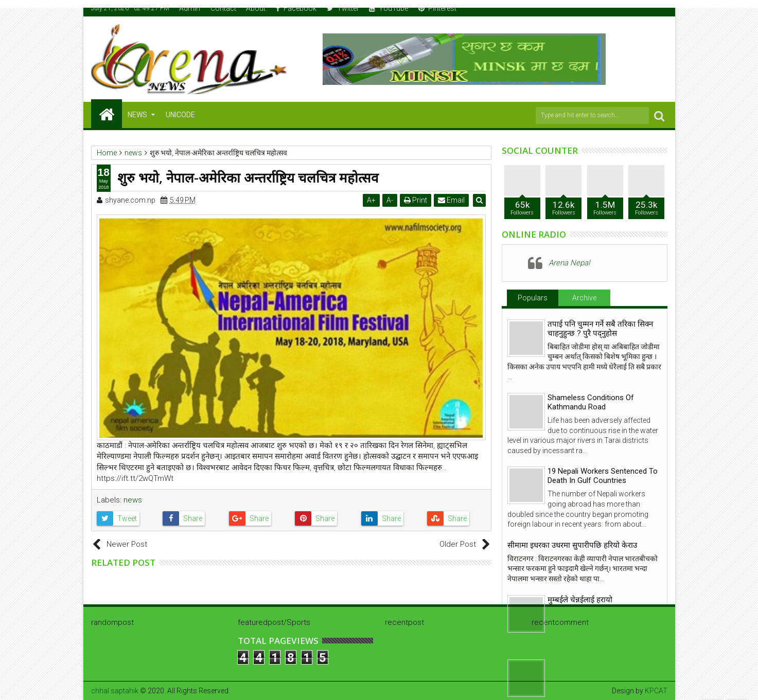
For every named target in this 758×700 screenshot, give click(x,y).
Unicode (180, 115)
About (256, 8)
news (133, 500)
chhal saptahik (115, 691)
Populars (533, 298)
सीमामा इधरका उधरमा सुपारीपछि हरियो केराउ (572, 545)
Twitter (343, 8)
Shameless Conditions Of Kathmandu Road (591, 402)
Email (452, 200)
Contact (223, 8)
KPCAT (656, 691)
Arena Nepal (569, 263)
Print (416, 200)
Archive (584, 298)
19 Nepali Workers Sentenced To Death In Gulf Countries (603, 476)
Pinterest (437, 8)
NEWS (137, 115)
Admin (190, 8)
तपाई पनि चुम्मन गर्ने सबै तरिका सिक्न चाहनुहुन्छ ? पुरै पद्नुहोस (600, 329)
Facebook (296, 8)
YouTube (389, 8)
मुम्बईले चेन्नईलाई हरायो (580, 600)
